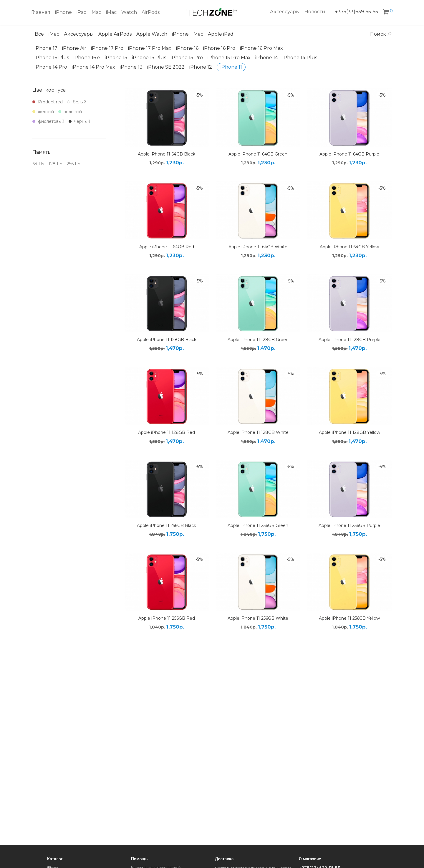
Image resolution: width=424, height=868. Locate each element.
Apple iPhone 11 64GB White (258, 247)
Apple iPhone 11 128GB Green (258, 340)
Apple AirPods (115, 34)
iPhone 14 (267, 58)
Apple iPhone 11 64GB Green (258, 154)
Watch (129, 12)
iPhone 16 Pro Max (261, 48)
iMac (111, 12)
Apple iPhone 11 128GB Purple (350, 340)
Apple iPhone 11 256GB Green (258, 525)
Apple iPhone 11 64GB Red (167, 247)
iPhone (63, 12)
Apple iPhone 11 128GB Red (167, 432)
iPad (82, 12)
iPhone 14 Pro (51, 67)
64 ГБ (38, 164)
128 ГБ (56, 164)
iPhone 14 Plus (300, 58)
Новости (315, 12)
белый (77, 102)
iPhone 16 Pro (219, 48)
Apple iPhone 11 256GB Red (167, 618)
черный (79, 121)
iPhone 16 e (87, 58)
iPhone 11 (231, 67)
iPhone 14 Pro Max (93, 67)
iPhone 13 (131, 67)
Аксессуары (285, 12)
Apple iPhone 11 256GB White (258, 618)
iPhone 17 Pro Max (150, 48)
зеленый (70, 112)
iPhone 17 (46, 48)
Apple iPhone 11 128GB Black (167, 340)
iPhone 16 (187, 48)
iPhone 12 (201, 67)
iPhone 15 (116, 58)
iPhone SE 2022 (166, 67)
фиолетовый (48, 121)
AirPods (151, 12)
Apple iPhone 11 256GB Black (167, 525)
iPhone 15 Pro (187, 58)
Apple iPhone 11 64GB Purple (349, 154)
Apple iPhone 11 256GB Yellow (349, 618)
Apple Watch (152, 34)
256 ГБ (74, 164)
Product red (48, 102)
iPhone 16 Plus (52, 58)
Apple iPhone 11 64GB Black (167, 154)
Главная (41, 12)
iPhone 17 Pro (107, 48)
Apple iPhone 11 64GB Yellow (349, 247)
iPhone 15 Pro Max (229, 58)
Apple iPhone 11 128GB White (258, 432)
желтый (43, 112)
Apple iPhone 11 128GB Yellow (350, 432)
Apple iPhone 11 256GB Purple (349, 525)
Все (39, 34)
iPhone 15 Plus (149, 58)
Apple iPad (221, 34)
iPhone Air (74, 48)
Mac (96, 12)
